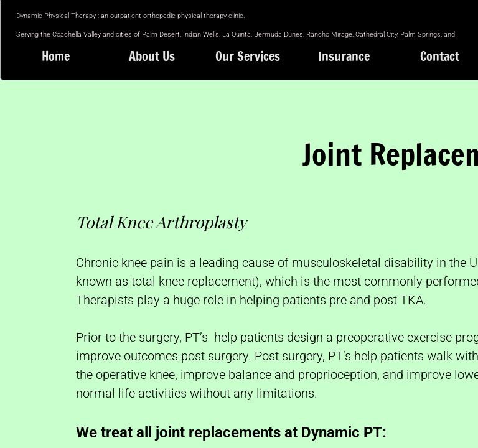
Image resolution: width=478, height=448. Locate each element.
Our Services (248, 57)
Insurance (344, 57)
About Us (152, 57)
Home (56, 57)
